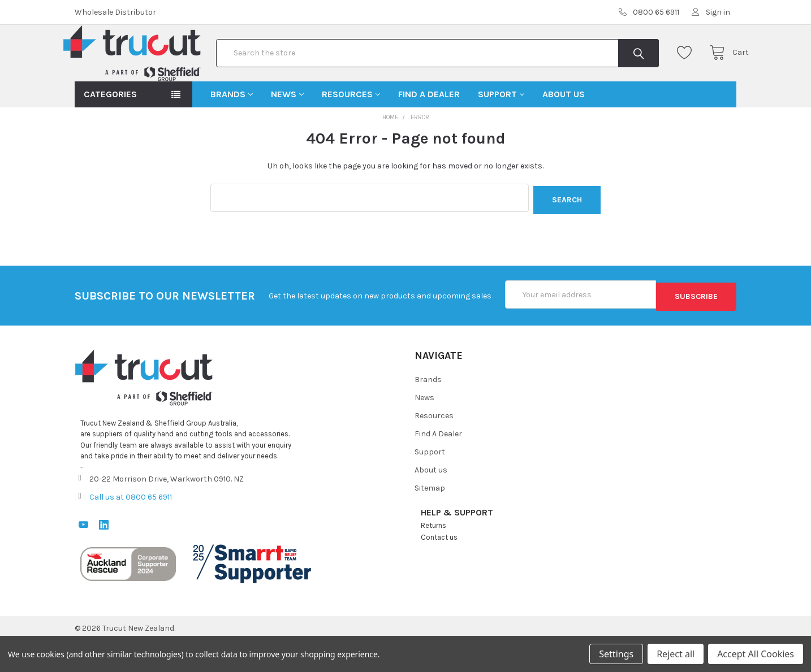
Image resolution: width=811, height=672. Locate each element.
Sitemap (430, 520)
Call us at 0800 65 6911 (131, 529)
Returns (433, 558)
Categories (110, 130)
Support (501, 130)
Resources (351, 130)
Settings (616, 654)
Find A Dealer (429, 130)
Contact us (439, 569)
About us (564, 130)
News (287, 130)
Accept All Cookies (756, 654)
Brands (232, 130)
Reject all (676, 654)
